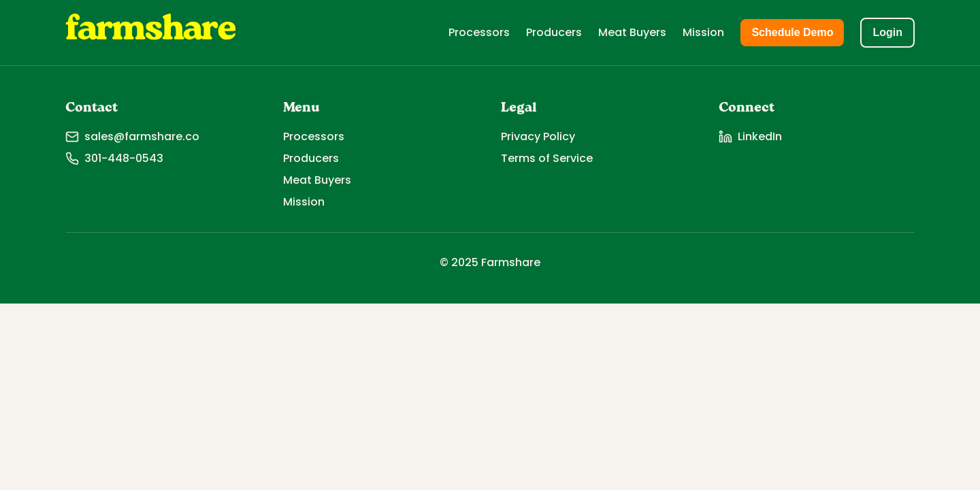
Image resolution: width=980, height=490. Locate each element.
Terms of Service (547, 158)
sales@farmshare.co (132, 136)
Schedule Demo (792, 32)
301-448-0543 (114, 158)
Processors (479, 32)
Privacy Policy (538, 136)
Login (887, 32)
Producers (554, 32)
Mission (703, 32)
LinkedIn (750, 136)
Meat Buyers (632, 32)
